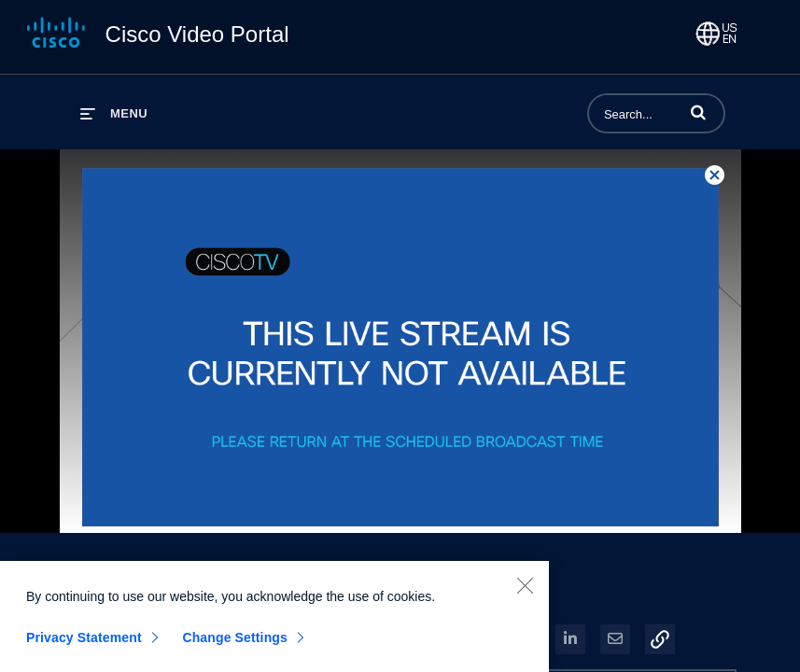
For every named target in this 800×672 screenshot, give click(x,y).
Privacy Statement (84, 643)
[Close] (525, 591)
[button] (698, 112)
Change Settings (235, 643)
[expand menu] (114, 113)
